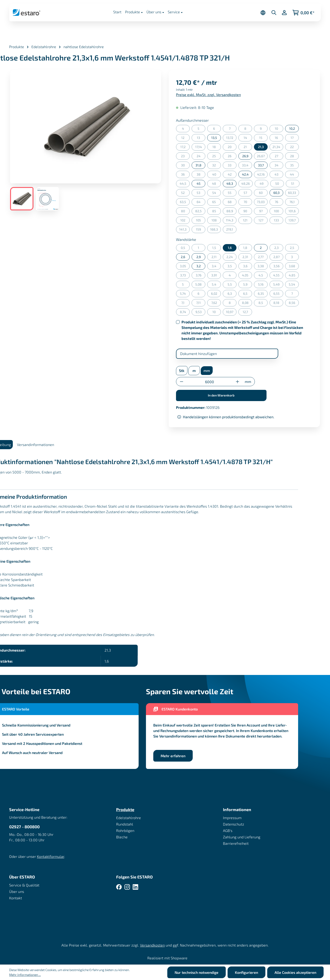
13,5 (214, 138)
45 (199, 183)
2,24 (231, 258)
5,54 (294, 285)
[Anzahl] (210, 382)
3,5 (232, 267)
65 (217, 203)
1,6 (230, 248)
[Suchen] (274, 13)
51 (295, 184)
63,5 (185, 203)
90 (248, 212)
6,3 (232, 294)
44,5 (185, 184)
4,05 (247, 276)
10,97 (231, 313)
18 (217, 148)
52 (185, 194)
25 (217, 157)
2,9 (199, 257)
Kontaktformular (51, 856)
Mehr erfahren (184, 756)
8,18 (278, 304)
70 (248, 203)
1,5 (217, 249)
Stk (182, 370)
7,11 (201, 304)
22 (294, 148)
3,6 (248, 267)
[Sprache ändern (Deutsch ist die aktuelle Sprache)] (263, 13)
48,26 (247, 184)
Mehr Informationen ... (25, 975)
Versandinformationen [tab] (46, 445)
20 (232, 148)
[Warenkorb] (303, 13)
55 (232, 194)
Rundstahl (125, 824)
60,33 (294, 194)
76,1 (294, 203)
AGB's (228, 830)
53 (201, 194)
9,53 (201, 313)
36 (185, 175)
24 (201, 157)
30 (185, 166)
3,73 (185, 276)
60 (263, 194)
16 (279, 139)
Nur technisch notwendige (197, 972)
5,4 (216, 285)
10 (279, 129)
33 (232, 166)
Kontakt (16, 898)
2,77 (263, 258)
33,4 (247, 166)
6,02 (216, 294)
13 (201, 139)
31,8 (198, 165)
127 (263, 221)
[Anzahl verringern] (182, 382)
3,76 (201, 276)
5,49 (278, 285)
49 (264, 184)
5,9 (248, 285)
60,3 (276, 193)
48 (216, 184)
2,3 (279, 249)
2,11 (216, 258)
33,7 (261, 165)
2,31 (247, 258)
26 (232, 157)
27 (279, 157)
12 (186, 139)
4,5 (263, 276)
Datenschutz (234, 824)
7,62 (216, 304)
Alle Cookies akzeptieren (295, 972)
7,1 (186, 304)
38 (201, 175)
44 (294, 175)
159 (201, 230)
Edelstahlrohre (129, 818)
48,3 (230, 183)
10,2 (292, 128)
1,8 (248, 249)
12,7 (247, 313)
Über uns (17, 891)
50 (280, 184)
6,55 (278, 294)
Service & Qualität (24, 885)
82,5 (200, 212)
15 (263, 139)
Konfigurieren (246, 972)
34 (279, 166)
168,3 (216, 230)
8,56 (294, 304)
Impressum (232, 818)
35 (294, 166)
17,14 (200, 148)
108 (216, 221)
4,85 (294, 276)
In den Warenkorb (221, 395)
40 (217, 175)
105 (201, 221)
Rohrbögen (125, 830)
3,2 (199, 266)
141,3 (184, 230)
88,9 (232, 212)
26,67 (262, 157)
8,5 (263, 304)
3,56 (278, 267)
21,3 (261, 147)
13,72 (231, 139)
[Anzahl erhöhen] (238, 382)
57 (248, 194)
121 (247, 221)
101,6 (294, 212)
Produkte (125, 809)
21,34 (278, 148)
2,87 (278, 258)
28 (295, 157)
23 (185, 157)
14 (248, 139)
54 (217, 194)
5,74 (185, 294)
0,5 (185, 249)
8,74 (185, 313)
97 (264, 212)
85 (217, 212)
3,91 (216, 276)
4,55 (278, 276)
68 (232, 203)
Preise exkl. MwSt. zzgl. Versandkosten (208, 95)
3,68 (294, 267)
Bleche (122, 837)
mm (207, 370)
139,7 (294, 221)
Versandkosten (152, 945)
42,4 (245, 174)
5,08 (200, 285)
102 (185, 221)
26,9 (245, 156)
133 (279, 221)
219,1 (231, 230)
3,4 (216, 267)
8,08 (247, 304)
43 (279, 175)
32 (217, 166)
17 (295, 139)
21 (248, 148)
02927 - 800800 (24, 827)
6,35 (263, 294)
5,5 (232, 285)
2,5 (294, 249)
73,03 (262, 203)
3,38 (263, 267)
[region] (86, 140)
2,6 (183, 257)
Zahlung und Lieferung (242, 837)
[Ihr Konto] (284, 13)
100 (279, 212)
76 (279, 203)
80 (186, 212)
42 (232, 175)
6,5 (248, 294)
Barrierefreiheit (236, 843)
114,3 (231, 221)
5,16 (263, 285)
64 (201, 203)
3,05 (185, 267)
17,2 (185, 148)
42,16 (263, 175)
